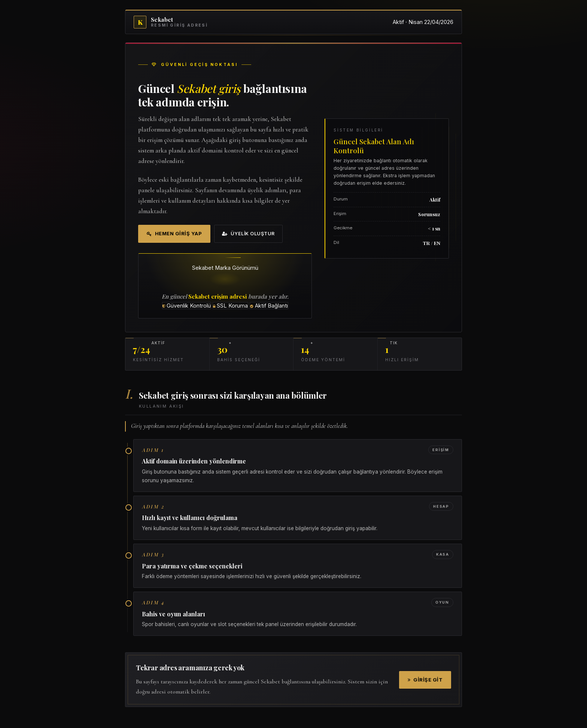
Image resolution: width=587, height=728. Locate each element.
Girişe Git (425, 680)
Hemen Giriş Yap (174, 233)
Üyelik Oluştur (248, 234)
